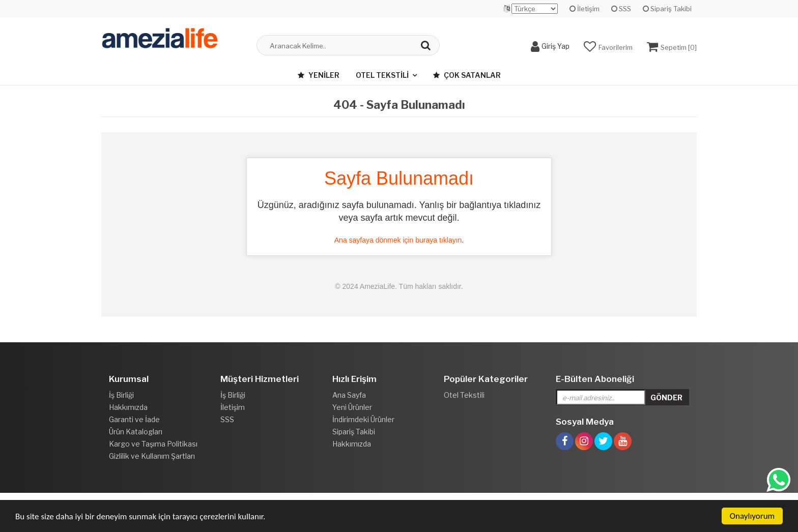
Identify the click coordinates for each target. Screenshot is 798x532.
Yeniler (319, 75)
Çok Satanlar (467, 75)
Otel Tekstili (382, 75)
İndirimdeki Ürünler (363, 419)
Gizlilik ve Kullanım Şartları (152, 456)
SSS (621, 9)
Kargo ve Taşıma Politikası (153, 444)
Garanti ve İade (134, 419)
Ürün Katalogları (136, 432)
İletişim (585, 9)
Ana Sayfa (349, 395)
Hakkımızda (128, 407)
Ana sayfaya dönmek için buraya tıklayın (398, 240)
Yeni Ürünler (352, 407)
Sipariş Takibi (667, 9)
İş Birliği (121, 395)
